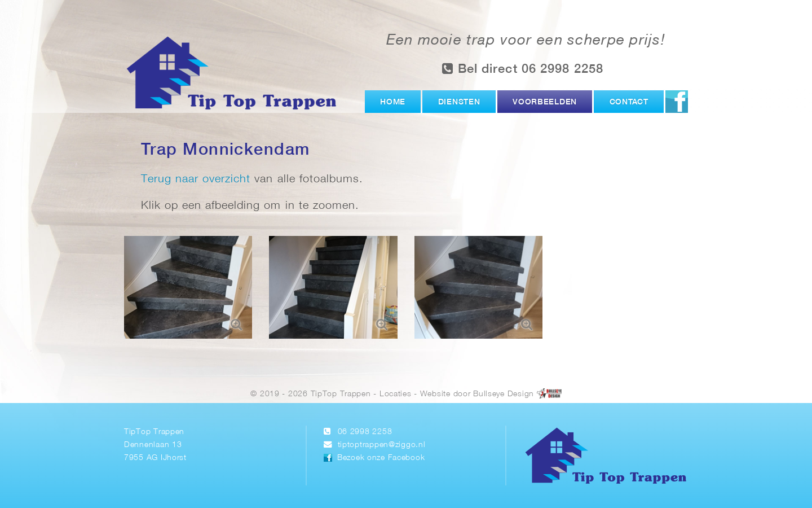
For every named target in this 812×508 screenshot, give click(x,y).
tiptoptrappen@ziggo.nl (382, 445)
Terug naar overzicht (196, 179)
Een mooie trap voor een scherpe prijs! (526, 41)
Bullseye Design (504, 394)
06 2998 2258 (365, 432)
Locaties (396, 394)
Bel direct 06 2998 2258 (523, 69)
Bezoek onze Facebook (381, 458)
